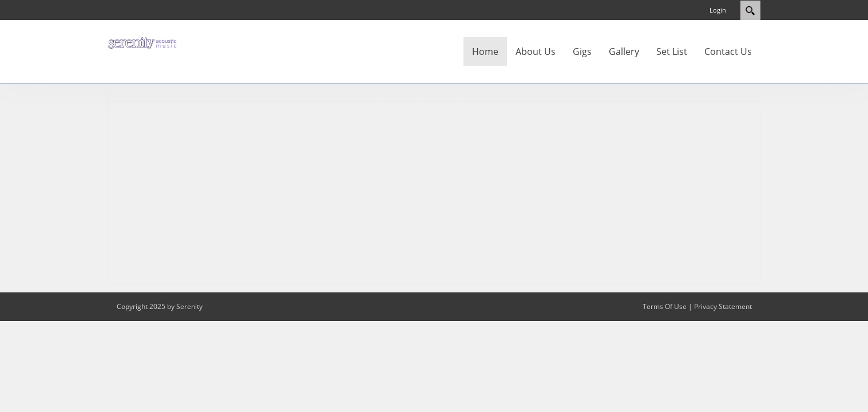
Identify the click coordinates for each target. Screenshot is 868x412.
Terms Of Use (665, 306)
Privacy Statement (723, 306)
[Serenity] (142, 42)
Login (718, 10)
